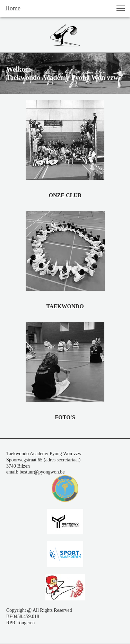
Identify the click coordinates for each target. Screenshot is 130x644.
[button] (121, 8)
